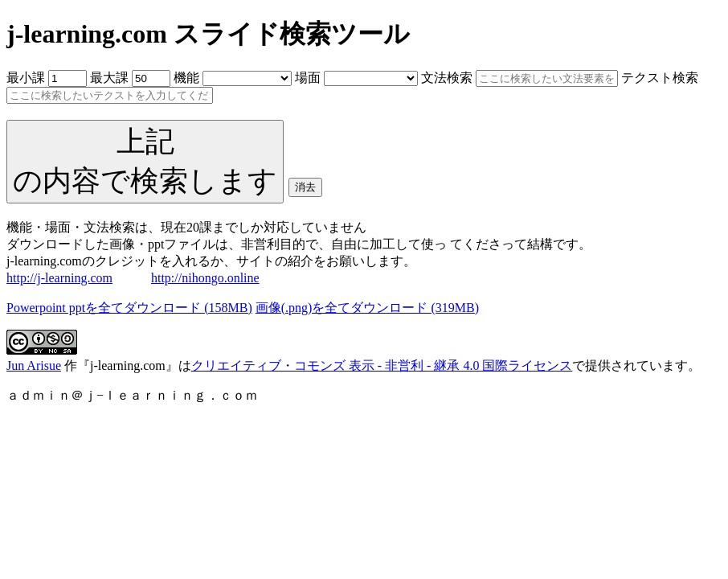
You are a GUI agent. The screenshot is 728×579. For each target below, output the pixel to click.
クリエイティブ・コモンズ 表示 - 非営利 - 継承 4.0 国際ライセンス (382, 365)
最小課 (26, 78)
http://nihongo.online (205, 278)
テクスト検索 (660, 78)
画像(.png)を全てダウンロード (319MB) (367, 308)
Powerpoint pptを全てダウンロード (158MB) (129, 308)
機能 (186, 78)
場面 (308, 78)
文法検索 (447, 78)
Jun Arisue (34, 365)
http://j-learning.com (59, 278)
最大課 (109, 78)
